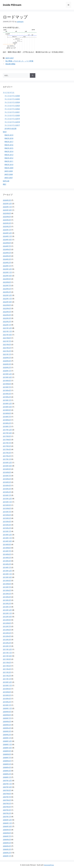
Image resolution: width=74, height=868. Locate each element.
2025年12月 (7, 204)
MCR (5, 132)
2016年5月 (7, 482)
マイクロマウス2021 (12, 112)
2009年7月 (7, 718)
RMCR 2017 (9, 142)
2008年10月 (7, 748)
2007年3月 (7, 810)
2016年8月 (7, 472)
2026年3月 (7, 200)
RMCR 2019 (9, 135)
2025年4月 (7, 220)
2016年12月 (7, 462)
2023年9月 (7, 279)
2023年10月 (7, 276)
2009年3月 (7, 731)
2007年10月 (7, 787)
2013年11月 (7, 574)
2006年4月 (7, 846)
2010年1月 (7, 705)
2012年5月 (7, 633)
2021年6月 (7, 344)
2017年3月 (7, 453)
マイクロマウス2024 (12, 102)
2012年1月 (7, 646)
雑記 (5, 184)
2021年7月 (7, 341)
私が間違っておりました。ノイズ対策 (19, 61)
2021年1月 (7, 354)
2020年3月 (7, 364)
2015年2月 (7, 528)
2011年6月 (7, 662)
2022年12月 (7, 295)
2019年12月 (7, 374)
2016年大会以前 (11, 128)
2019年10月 (7, 377)
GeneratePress (49, 865)
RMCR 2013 (9, 155)
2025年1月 (7, 230)
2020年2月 (7, 367)
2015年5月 (7, 518)
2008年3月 (7, 771)
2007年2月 (7, 813)
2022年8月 (7, 305)
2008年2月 (7, 774)
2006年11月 (7, 823)
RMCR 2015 (9, 148)
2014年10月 (7, 541)
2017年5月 (7, 446)
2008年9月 (7, 751)
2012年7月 (7, 626)
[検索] (33, 75)
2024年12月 (7, 233)
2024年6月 (7, 249)
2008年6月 (7, 761)
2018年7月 (7, 417)
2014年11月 (7, 538)
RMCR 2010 (9, 165)
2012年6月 (7, 630)
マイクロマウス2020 (12, 115)
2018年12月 (7, 403)
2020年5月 (7, 358)
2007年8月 (7, 794)
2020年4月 (7, 361)
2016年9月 (7, 469)
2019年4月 (7, 390)
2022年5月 (7, 312)
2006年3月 (7, 849)
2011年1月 (7, 679)
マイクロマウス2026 (12, 96)
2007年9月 (7, 790)
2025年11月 (7, 207)
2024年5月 (7, 253)
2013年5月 (7, 594)
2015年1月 (7, 531)
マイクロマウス (9, 92)
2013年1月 (7, 607)
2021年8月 (7, 338)
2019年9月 (7, 381)
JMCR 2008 (9, 174)
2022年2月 (7, 322)
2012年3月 (7, 640)
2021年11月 (7, 331)
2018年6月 (7, 420)
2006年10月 (7, 826)
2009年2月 (7, 735)
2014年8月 (7, 548)
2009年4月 (7, 728)
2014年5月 (7, 558)
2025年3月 (7, 223)
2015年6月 (7, 515)
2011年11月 (7, 653)
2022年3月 (7, 318)
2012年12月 (7, 610)
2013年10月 (7, 577)
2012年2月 (7, 643)
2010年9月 (7, 689)
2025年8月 (7, 213)
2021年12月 (7, 328)
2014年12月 (7, 535)
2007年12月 (7, 780)
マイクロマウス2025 (12, 99)
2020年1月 (7, 371)
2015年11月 (7, 502)
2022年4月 (7, 315)
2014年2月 (7, 564)
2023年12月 (7, 269)
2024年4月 (7, 256)
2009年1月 (7, 738)
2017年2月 (7, 456)
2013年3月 (7, 600)
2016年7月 (7, 476)
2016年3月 (7, 489)
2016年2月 (7, 492)
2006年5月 (7, 843)
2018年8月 (7, 413)
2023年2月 (7, 292)
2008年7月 (7, 758)
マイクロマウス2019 (12, 119)
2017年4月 (7, 449)
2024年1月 (7, 266)
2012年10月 (7, 617)
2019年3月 (7, 394)
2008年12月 (7, 741)
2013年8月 (7, 584)
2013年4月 (7, 597)
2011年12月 (7, 649)
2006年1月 (7, 856)
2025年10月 (7, 210)
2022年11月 (7, 299)
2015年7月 (7, 512)
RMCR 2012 (9, 158)
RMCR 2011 (9, 161)
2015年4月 (7, 522)
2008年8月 (7, 754)
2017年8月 (7, 440)
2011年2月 (7, 676)
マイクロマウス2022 (12, 109)
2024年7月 (7, 246)
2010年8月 (7, 692)
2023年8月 (7, 282)
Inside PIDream (12, 5)
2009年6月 (7, 721)
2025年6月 (7, 217)
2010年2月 (7, 702)
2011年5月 (7, 666)
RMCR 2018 (9, 138)
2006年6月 (7, 840)
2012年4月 (7, 636)
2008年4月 (7, 767)
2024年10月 (7, 240)
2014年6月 (7, 554)
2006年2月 (7, 853)
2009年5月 (7, 725)
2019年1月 (7, 400)
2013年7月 (7, 587)
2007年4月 (7, 807)
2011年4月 (7, 669)
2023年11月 (7, 272)
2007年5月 (7, 803)
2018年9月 (7, 410)
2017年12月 (7, 430)
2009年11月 (7, 708)
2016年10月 (7, 466)
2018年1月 (7, 426)
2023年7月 (7, 285)
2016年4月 (7, 485)
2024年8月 (7, 243)
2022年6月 (7, 308)
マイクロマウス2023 (12, 106)
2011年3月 (7, 672)
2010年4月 (7, 699)
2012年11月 (7, 613)
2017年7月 (7, 443)
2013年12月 (7, 571)
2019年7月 (7, 387)
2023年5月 (7, 289)
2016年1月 (7, 495)
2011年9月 (7, 659)
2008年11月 (7, 744)
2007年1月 (7, 817)
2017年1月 (7, 459)
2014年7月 (7, 551)
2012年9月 (7, 620)
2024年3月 (7, 259)
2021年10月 (7, 335)
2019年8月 (7, 384)
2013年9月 (7, 581)
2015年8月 (7, 508)
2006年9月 (7, 830)
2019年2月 (7, 397)
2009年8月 (7, 715)
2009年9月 (7, 712)
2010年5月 (7, 695)
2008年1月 (7, 777)
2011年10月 (7, 656)
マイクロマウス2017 (12, 125)
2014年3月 (7, 561)
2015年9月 (7, 505)
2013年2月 (7, 603)
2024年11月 (7, 236)
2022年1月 (7, 325)
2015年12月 (7, 499)
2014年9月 (7, 544)
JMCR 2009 (9, 171)
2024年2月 (7, 263)
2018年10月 (7, 407)
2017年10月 (7, 433)
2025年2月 (7, 226)
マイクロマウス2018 (12, 122)
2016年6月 (7, 479)
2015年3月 (7, 525)
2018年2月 (7, 423)
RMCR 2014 (9, 151)
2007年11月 (7, 784)
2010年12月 (7, 682)
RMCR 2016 (9, 145)
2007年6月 (7, 800)
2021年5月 (7, 348)
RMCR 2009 (9, 168)
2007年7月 (7, 797)
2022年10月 (7, 302)
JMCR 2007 (10, 58)
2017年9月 (7, 436)
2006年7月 (7, 836)
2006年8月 (7, 833)
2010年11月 (7, 685)
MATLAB (6, 181)
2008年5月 (7, 764)
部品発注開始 (10, 64)
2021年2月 (7, 351)
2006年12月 (7, 820)
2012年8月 (7, 623)
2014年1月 (7, 567)
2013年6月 (7, 590)
